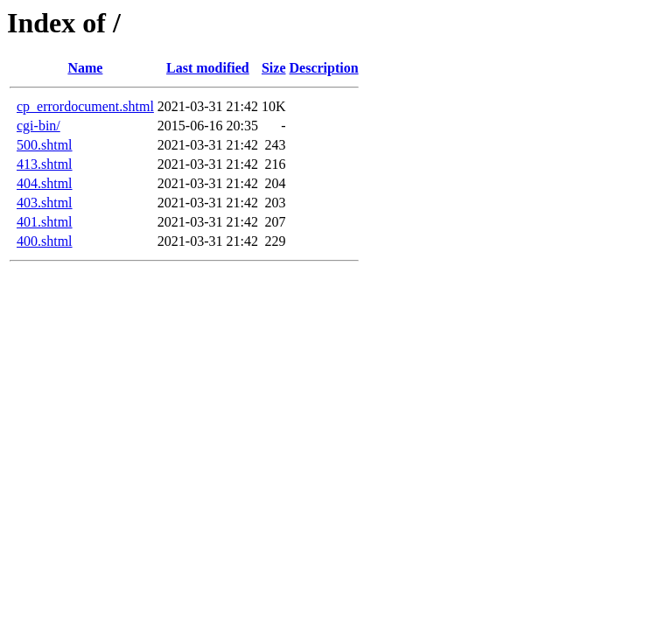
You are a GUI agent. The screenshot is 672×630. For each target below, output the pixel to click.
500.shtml (45, 145)
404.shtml (45, 183)
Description (324, 68)
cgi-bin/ (38, 126)
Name (85, 68)
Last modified (208, 68)
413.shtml (45, 164)
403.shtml (45, 203)
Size (274, 68)
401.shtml (45, 222)
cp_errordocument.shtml (85, 106)
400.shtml (45, 241)
